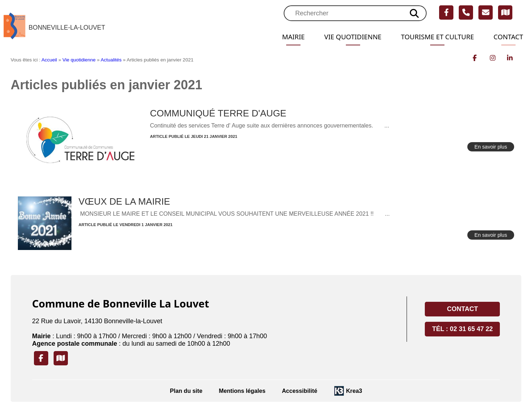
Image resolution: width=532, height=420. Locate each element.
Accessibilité (300, 391)
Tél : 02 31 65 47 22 (462, 329)
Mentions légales (242, 391)
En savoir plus (491, 147)
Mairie (282, 37)
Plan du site (186, 391)
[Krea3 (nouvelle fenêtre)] (348, 391)
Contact (507, 37)
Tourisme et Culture (433, 37)
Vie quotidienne (344, 37)
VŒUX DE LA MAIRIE (124, 201)
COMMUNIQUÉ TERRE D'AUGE (218, 113)
